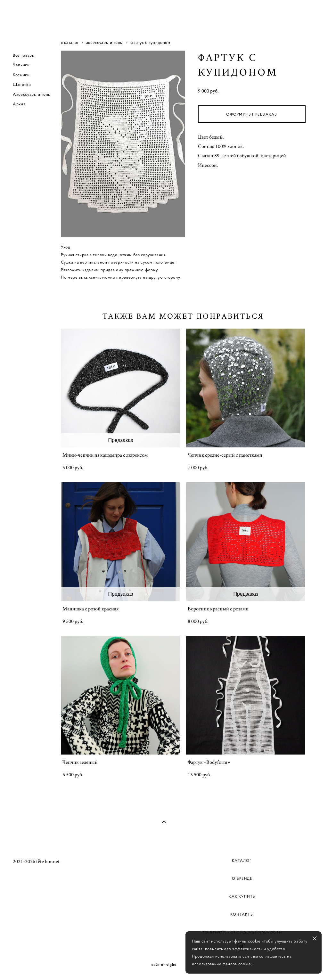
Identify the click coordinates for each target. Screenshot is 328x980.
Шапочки (22, 84)
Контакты (242, 914)
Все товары (24, 55)
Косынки (21, 75)
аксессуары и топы (105, 42)
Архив (19, 104)
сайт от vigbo (164, 965)
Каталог (242, 860)
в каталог (70, 42)
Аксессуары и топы (32, 94)
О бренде (242, 878)
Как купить (242, 896)
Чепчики (21, 65)
